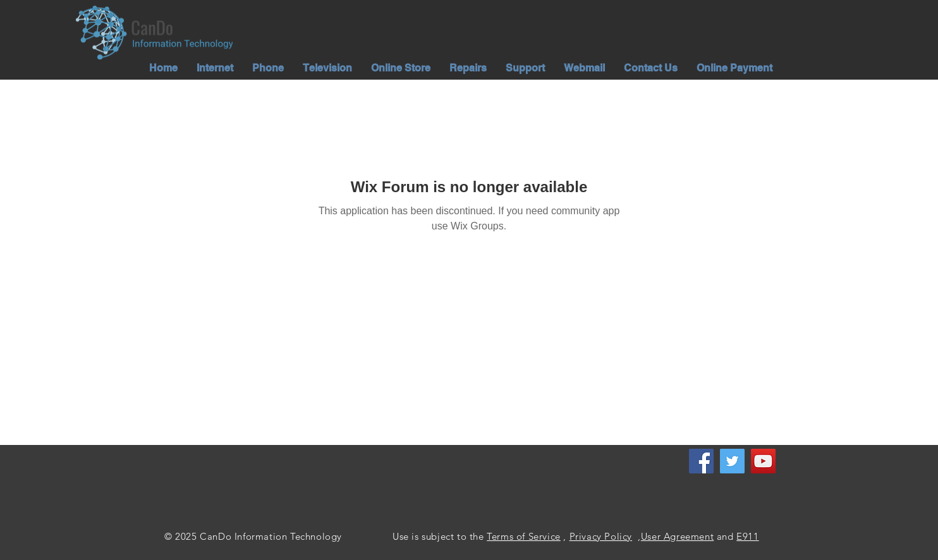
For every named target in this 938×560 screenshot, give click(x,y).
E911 (747, 536)
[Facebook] (701, 461)
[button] (215, 68)
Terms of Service (524, 536)
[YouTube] (763, 461)
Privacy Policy (601, 536)
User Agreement (677, 536)
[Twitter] (732, 461)
